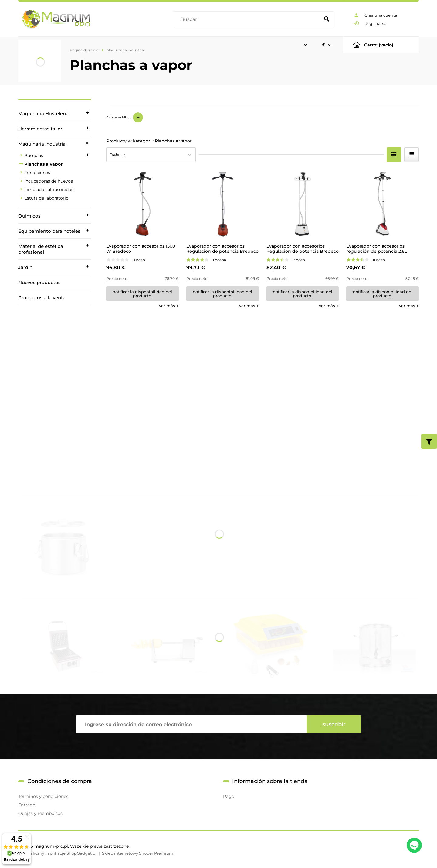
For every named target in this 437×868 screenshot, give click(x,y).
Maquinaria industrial (42, 144)
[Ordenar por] (151, 155)
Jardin (25, 267)
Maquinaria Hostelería (43, 113)
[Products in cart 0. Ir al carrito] (381, 45)
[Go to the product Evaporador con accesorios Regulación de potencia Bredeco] (223, 204)
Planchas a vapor (43, 164)
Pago (229, 796)
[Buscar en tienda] (248, 19)
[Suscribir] (334, 724)
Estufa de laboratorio (46, 198)
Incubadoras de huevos (49, 181)
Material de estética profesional (41, 249)
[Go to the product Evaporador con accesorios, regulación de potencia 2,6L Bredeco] (383, 204)
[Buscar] (327, 19)
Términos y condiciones (43, 796)
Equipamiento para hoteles (49, 231)
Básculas (34, 156)
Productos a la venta (42, 298)
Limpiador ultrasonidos (49, 190)
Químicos (29, 216)
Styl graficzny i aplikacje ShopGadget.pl (57, 853)
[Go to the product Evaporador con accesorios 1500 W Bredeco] (142, 204)
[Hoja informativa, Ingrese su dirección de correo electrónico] (191, 724)
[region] (55, 390)
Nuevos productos (39, 282)
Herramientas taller (40, 129)
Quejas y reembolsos (40, 813)
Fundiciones (37, 173)
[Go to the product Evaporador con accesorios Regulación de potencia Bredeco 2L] (303, 204)
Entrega (27, 805)
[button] (169, 306)
